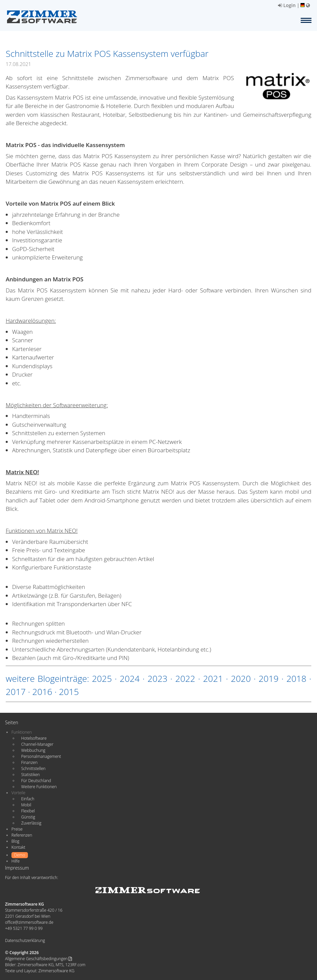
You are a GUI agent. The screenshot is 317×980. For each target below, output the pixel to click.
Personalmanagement (41, 756)
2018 (296, 678)
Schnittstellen (33, 768)
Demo (20, 855)
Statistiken (30, 775)
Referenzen (22, 835)
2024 (130, 678)
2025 (102, 678)
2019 (268, 678)
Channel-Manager (37, 744)
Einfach (28, 799)
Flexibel (28, 811)
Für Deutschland (36, 781)
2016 (42, 692)
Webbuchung (33, 750)
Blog (15, 841)
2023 (157, 678)
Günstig (28, 817)
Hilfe (15, 861)
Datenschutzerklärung (25, 940)
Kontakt (18, 847)
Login (287, 5)
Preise (17, 829)
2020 (241, 678)
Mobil (26, 805)
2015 (69, 692)
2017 (16, 692)
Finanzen (29, 762)
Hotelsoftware (34, 738)
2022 (185, 678)
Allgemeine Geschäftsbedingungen (38, 959)
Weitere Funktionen (39, 787)
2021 (213, 678)
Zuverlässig (31, 823)
